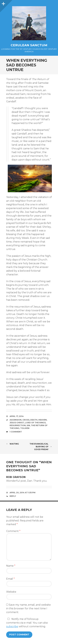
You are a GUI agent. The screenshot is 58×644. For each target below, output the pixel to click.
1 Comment (16, 432)
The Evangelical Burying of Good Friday (41, 447)
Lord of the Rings (35, 423)
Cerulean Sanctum (29, 45)
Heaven (43, 420)
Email (10, 579)
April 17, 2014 (17, 416)
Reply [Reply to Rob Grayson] (13, 496)
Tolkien (25, 428)
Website (11, 592)
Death (34, 420)
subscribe (12, 626)
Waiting (13, 444)
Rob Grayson (16, 477)
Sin (28, 425)
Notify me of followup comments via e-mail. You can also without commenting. (27, 623)
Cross (26, 420)
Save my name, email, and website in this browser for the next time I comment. (28, 608)
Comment (13, 531)
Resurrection (18, 425)
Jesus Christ (17, 423)
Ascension (16, 420)
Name (11, 566)
